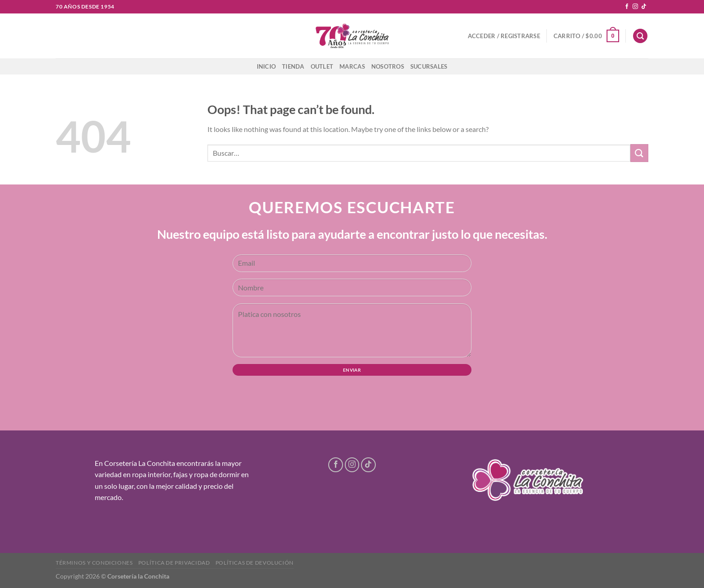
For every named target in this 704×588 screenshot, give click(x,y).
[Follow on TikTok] (644, 7)
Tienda (293, 66)
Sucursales (429, 66)
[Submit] (639, 153)
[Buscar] (640, 36)
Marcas (352, 66)
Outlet (322, 66)
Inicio (266, 66)
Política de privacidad (174, 563)
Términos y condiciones (94, 563)
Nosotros (388, 66)
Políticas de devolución (255, 563)
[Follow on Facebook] (627, 7)
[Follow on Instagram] (635, 7)
